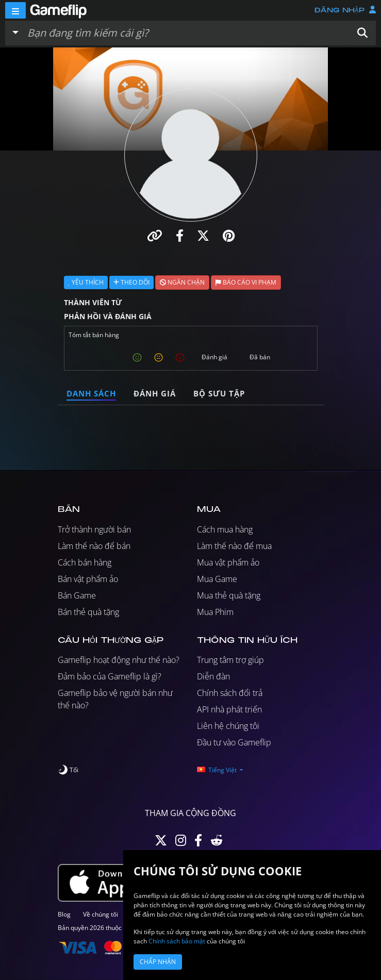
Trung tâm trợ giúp (230, 660)
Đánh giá (155, 393)
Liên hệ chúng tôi (228, 726)
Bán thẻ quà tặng (88, 612)
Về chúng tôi (101, 914)
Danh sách (91, 393)
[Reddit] (217, 843)
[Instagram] (181, 843)
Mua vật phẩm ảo (228, 562)
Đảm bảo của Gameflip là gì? (110, 676)
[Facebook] (198, 843)
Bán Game (77, 595)
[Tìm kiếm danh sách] (186, 33)
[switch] (68, 770)
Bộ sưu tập (219, 393)
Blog (64, 914)
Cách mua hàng (225, 529)
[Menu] (15, 10)
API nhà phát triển (229, 709)
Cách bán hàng (85, 562)
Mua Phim (215, 612)
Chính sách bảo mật (177, 941)
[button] (362, 33)
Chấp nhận (158, 962)
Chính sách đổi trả (230, 693)
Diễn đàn (213, 676)
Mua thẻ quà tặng (229, 595)
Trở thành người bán (94, 529)
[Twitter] (161, 843)
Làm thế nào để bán (94, 546)
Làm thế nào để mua (234, 546)
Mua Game (217, 579)
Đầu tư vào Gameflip (234, 742)
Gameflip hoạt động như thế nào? (119, 660)
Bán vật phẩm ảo (88, 579)
